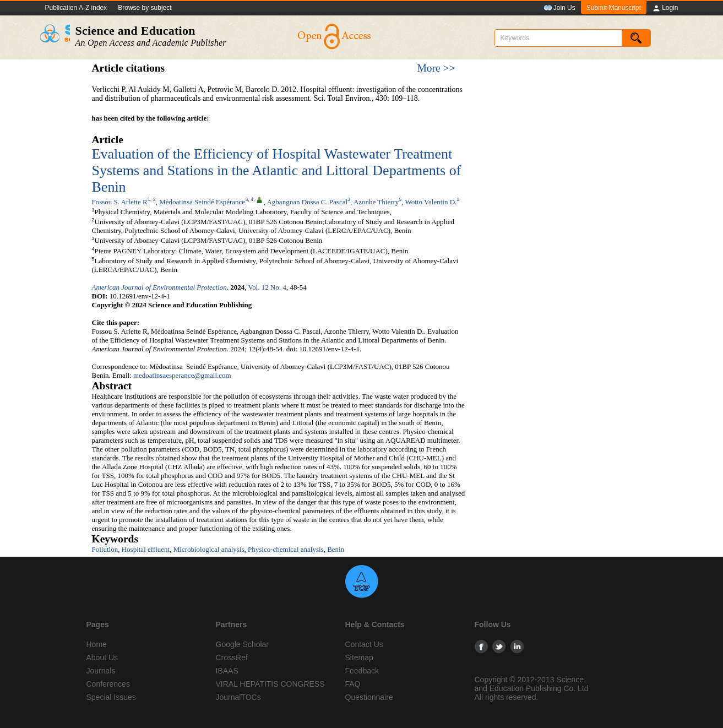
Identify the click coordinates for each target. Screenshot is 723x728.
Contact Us (364, 644)
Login (665, 8)
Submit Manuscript (614, 8)
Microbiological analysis (209, 549)
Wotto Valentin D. (431, 202)
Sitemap (359, 658)
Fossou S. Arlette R (120, 202)
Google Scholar (243, 644)
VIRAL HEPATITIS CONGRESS (270, 684)
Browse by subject (145, 8)
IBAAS (227, 671)
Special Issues (111, 697)
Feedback (362, 671)
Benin (336, 549)
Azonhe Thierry (376, 202)
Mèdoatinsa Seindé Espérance (202, 202)
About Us (102, 658)
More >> (436, 68)
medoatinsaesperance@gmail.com (182, 375)
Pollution (105, 549)
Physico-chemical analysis (286, 549)
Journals (101, 671)
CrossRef (232, 658)
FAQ (353, 684)
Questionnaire (369, 697)
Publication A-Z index (76, 8)
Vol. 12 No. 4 (267, 287)
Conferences (108, 684)
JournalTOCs (238, 697)
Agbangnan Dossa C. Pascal (307, 202)
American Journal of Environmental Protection (159, 287)
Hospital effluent (146, 549)
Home (97, 644)
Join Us (559, 8)
